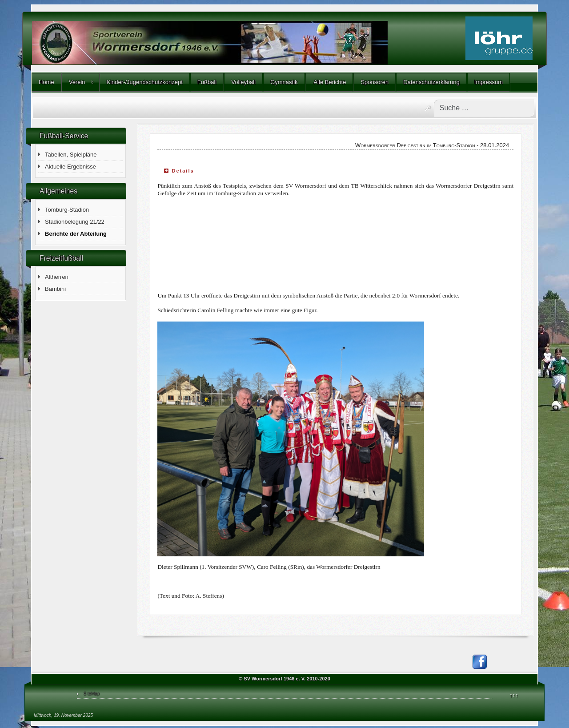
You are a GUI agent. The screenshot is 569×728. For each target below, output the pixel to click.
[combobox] (484, 108)
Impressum (489, 82)
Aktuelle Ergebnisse (70, 167)
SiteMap (92, 694)
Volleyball (243, 82)
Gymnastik (284, 82)
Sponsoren (375, 82)
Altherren (57, 277)
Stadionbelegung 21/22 (75, 222)
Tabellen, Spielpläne (71, 155)
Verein (77, 82)
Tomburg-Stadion (67, 210)
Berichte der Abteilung (76, 234)
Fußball (207, 82)
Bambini (55, 289)
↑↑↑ (514, 695)
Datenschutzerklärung (431, 82)
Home (46, 82)
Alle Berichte (329, 82)
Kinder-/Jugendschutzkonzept (145, 82)
